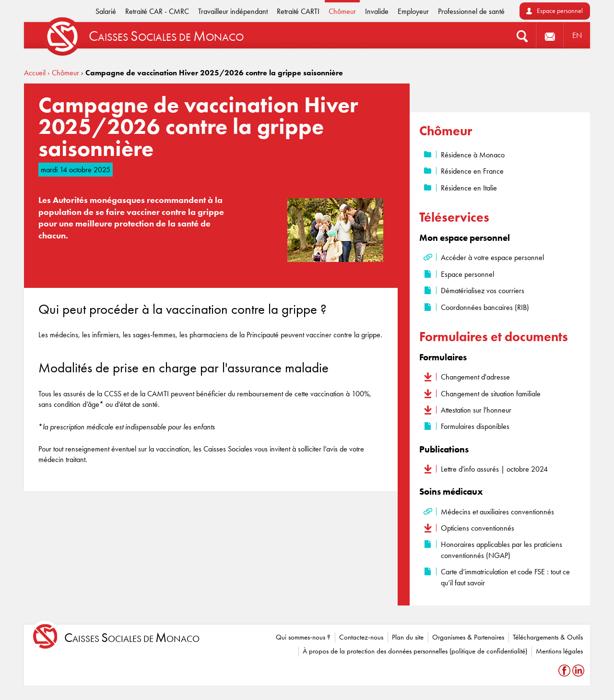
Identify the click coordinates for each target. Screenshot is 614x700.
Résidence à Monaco (473, 155)
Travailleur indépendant (233, 11)
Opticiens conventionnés (478, 528)
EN (577, 35)
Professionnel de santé (471, 11)
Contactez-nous (361, 637)
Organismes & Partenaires (468, 637)
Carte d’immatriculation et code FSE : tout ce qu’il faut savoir (505, 577)
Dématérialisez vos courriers (483, 291)
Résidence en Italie (469, 188)
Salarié (106, 11)
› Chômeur (63, 73)
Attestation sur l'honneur (476, 410)
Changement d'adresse (475, 377)
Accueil (35, 73)
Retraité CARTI (298, 11)
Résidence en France (472, 171)
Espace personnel (560, 11)
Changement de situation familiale (491, 394)
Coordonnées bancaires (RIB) (485, 307)
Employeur (413, 11)
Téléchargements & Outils (548, 637)
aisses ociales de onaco (132, 638)
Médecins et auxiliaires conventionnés (497, 512)
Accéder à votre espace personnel (492, 257)
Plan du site (408, 637)
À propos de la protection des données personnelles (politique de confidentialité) (415, 651)
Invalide (377, 11)
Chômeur (342, 11)
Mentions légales (559, 651)
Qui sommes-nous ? (303, 637)
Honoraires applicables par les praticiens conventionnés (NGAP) (502, 550)
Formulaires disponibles (475, 426)
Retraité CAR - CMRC (157, 11)
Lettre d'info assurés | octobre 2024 (494, 469)
